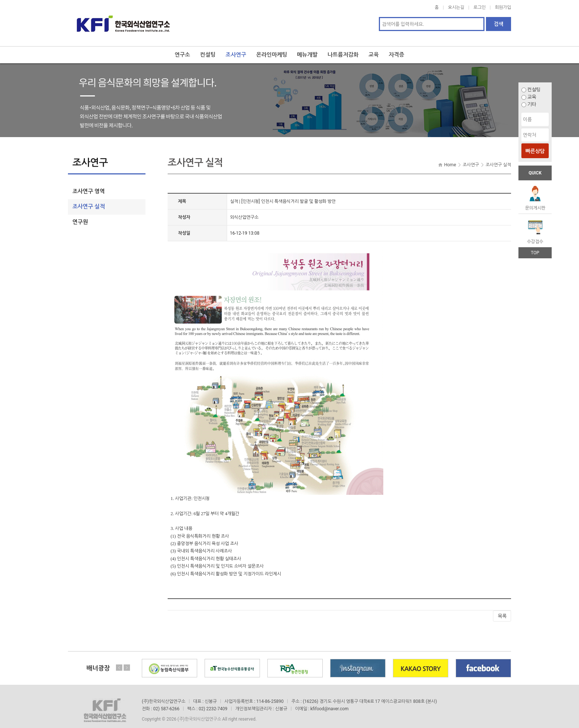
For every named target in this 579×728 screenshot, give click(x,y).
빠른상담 (535, 151)
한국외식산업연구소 (123, 19)
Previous (119, 660)
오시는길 (456, 7)
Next (127, 660)
